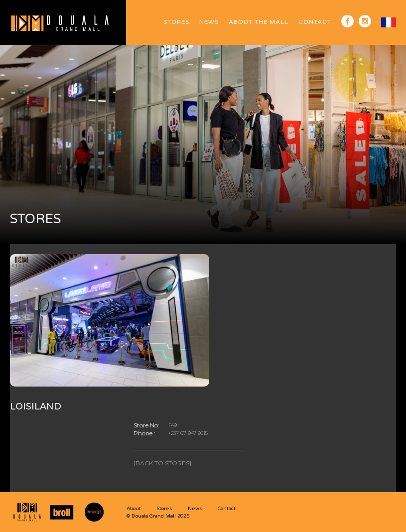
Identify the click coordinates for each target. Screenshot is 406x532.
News (209, 22)
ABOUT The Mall (259, 22)
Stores (176, 22)
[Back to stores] (162, 463)
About (134, 509)
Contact (315, 22)
